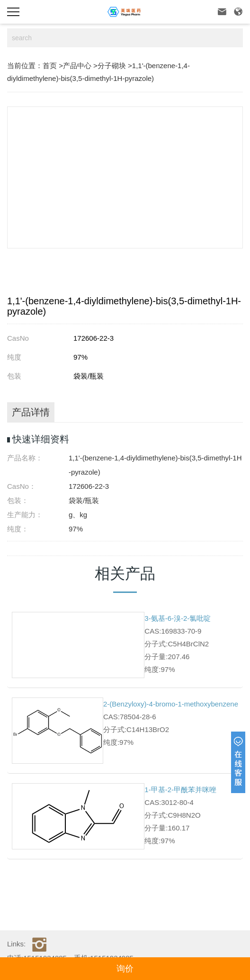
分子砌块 (112, 66)
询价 (125, 969)
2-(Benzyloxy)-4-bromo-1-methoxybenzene (171, 704)
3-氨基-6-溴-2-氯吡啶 (178, 618)
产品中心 (77, 66)
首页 (50, 66)
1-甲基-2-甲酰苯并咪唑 (180, 790)
